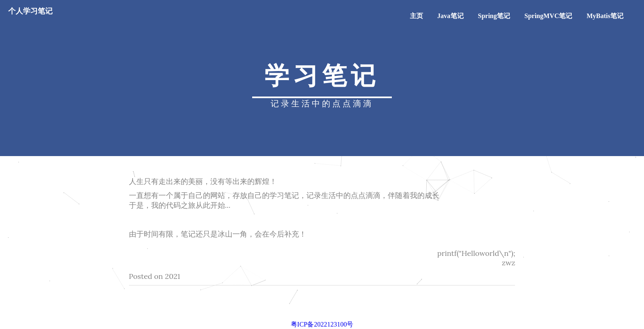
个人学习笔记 (30, 11)
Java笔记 (451, 16)
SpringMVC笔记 (548, 16)
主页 (416, 16)
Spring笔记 (494, 16)
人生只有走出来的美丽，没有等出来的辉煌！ (203, 181)
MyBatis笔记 (605, 16)
